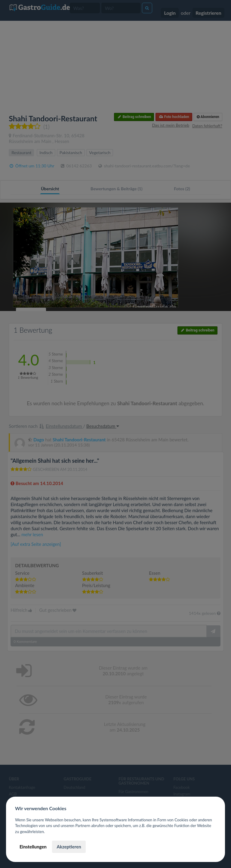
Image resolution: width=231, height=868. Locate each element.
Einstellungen (33, 847)
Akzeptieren (69, 847)
